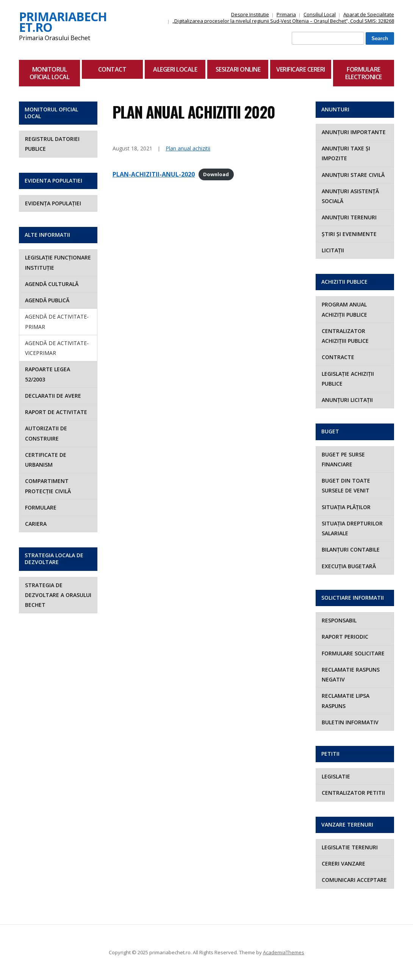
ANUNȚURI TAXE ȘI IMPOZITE (346, 153)
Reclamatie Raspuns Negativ (351, 674)
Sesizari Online (238, 69)
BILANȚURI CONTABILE (351, 549)
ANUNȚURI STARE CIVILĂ (353, 175)
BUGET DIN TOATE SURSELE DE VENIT (346, 485)
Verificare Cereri (301, 69)
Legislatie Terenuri (350, 847)
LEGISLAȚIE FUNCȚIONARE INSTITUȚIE (58, 262)
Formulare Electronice (364, 73)
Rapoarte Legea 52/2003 (48, 374)
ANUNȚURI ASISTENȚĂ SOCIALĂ (350, 196)
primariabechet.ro (63, 22)
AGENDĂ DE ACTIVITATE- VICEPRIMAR (57, 348)
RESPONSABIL (339, 620)
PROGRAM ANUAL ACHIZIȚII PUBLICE (344, 309)
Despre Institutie (250, 14)
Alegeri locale (175, 69)
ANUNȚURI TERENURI (349, 217)
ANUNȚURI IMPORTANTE (354, 132)
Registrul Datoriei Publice (52, 144)
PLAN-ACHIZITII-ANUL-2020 (154, 174)
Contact (112, 69)
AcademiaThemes (284, 952)
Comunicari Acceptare (354, 880)
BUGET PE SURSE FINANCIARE (343, 459)
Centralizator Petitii (353, 793)
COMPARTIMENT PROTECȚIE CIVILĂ (48, 486)
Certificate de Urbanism (46, 460)
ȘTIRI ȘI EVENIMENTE (349, 234)
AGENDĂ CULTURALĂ (52, 284)
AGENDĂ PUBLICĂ (47, 300)
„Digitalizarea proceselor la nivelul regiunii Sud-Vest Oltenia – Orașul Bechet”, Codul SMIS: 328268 (283, 21)
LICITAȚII (333, 250)
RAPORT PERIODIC (345, 637)
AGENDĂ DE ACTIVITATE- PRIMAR (57, 321)
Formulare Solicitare (353, 653)
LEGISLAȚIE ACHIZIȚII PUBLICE (348, 379)
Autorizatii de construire (46, 433)
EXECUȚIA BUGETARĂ (349, 566)
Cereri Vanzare (343, 864)
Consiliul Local (320, 14)
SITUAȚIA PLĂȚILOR (346, 507)
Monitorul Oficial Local (50, 73)
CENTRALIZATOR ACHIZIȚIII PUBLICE (345, 336)
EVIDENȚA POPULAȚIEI (53, 203)
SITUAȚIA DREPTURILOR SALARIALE (352, 528)
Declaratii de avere (53, 396)
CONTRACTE (338, 357)
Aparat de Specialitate (369, 14)
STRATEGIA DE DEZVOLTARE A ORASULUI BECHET (58, 595)
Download (216, 175)
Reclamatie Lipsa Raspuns (346, 701)
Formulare (41, 507)
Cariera (36, 524)
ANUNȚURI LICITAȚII (347, 400)
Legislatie (336, 776)
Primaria (286, 14)
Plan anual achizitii (188, 148)
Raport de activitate (56, 412)
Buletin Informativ (350, 722)
